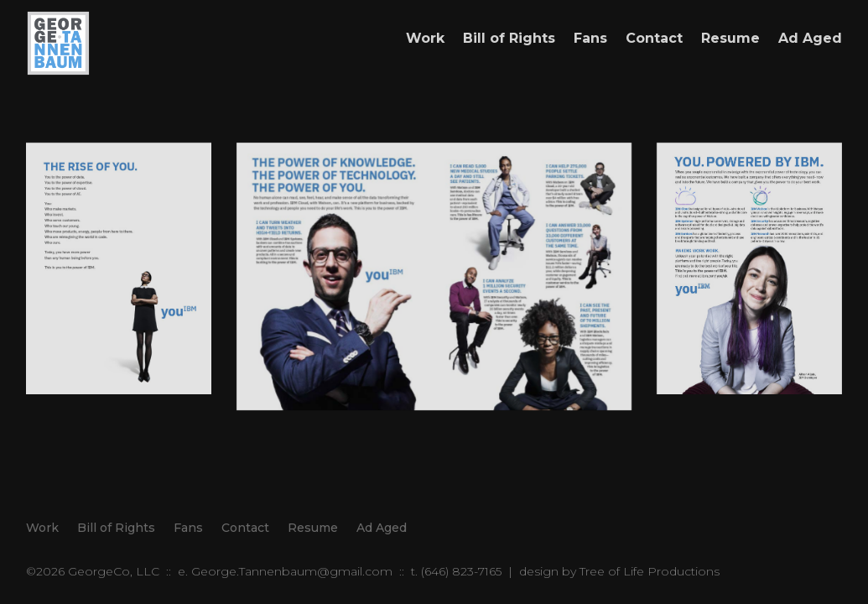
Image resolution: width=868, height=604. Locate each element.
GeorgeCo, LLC (114, 571)
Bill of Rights (509, 38)
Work (425, 38)
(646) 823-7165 (461, 571)
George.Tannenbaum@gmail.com (292, 571)
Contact (654, 38)
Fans (590, 38)
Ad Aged (810, 38)
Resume (730, 38)
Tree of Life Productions (650, 571)
